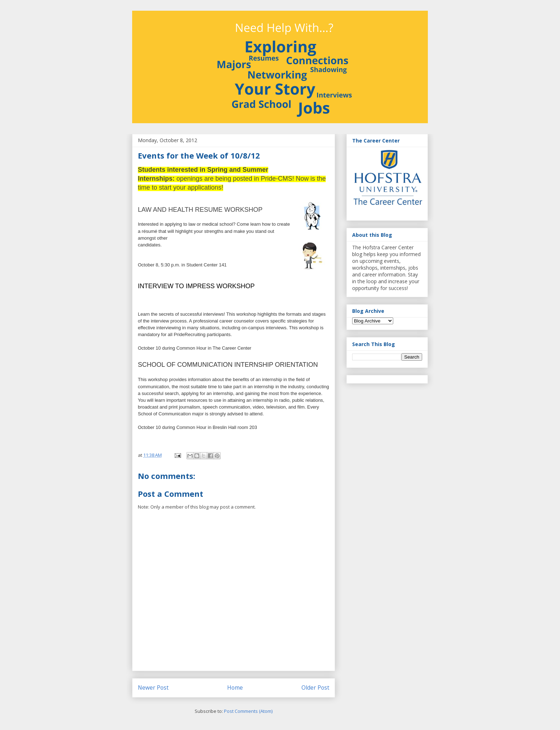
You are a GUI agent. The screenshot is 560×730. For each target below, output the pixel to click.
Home (235, 687)
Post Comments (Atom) (248, 711)
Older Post (315, 687)
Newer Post (153, 687)
